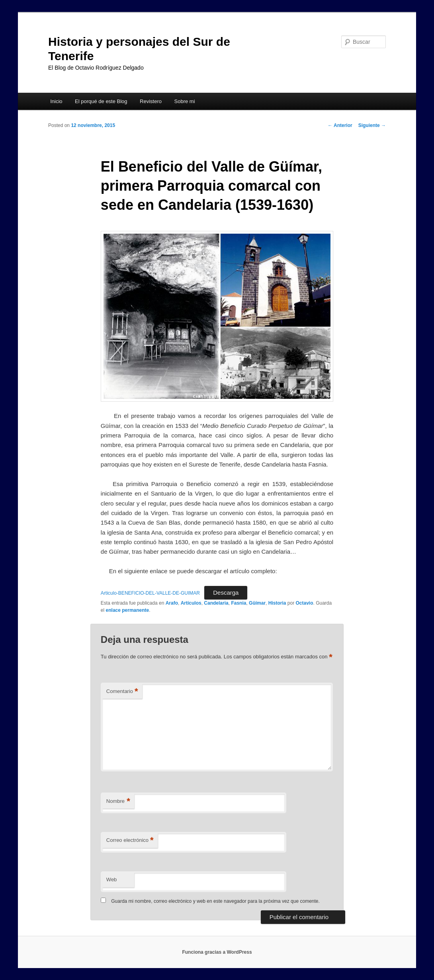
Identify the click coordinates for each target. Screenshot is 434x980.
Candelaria (216, 603)
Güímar (257, 603)
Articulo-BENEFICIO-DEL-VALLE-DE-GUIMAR (150, 593)
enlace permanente (128, 610)
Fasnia (239, 603)
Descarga (226, 592)
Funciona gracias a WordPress (217, 952)
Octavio (304, 603)
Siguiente (372, 125)
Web (112, 879)
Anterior (340, 125)
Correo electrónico (130, 840)
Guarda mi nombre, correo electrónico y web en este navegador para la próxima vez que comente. (215, 901)
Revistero (151, 101)
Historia (277, 603)
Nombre (118, 801)
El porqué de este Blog (101, 101)
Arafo (172, 603)
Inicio (56, 101)
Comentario (122, 692)
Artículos (191, 603)
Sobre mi (185, 101)
